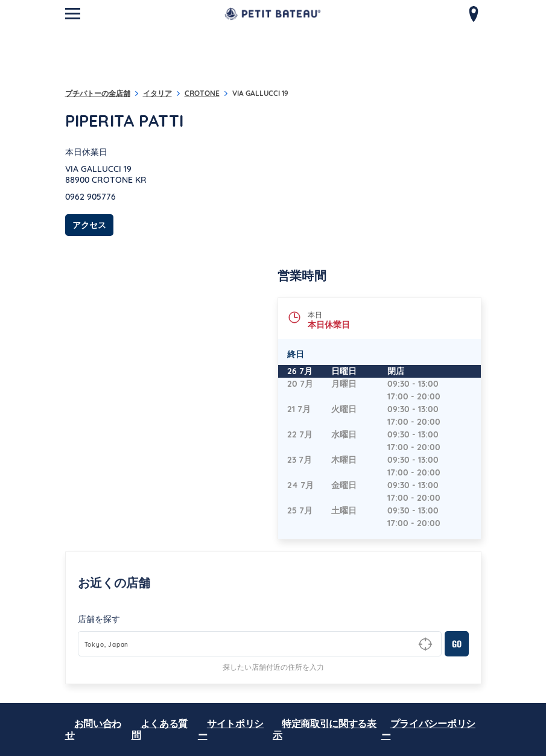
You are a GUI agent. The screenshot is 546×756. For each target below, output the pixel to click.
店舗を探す (99, 619)
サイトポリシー (231, 729)
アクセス (93, 225)
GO (457, 643)
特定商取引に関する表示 (325, 729)
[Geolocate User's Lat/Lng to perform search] (425, 644)
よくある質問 (160, 729)
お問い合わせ (94, 729)
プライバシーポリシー (428, 729)
